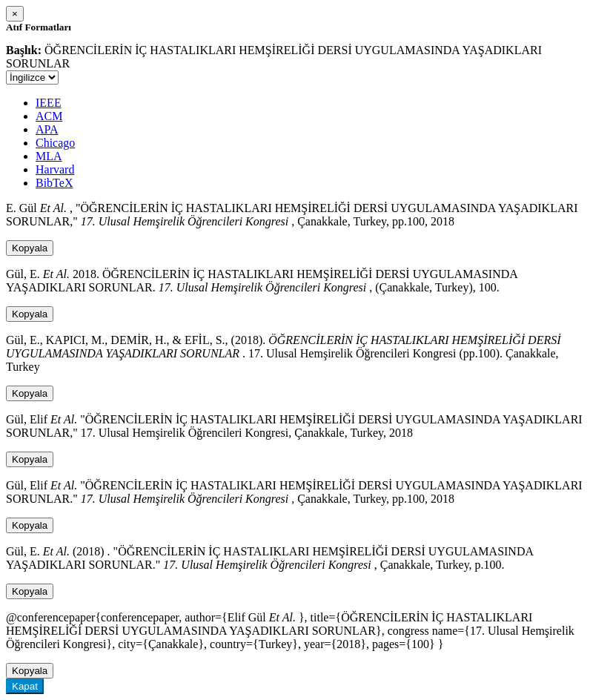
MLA (49, 156)
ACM (49, 116)
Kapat (25, 686)
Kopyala (30, 248)
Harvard (55, 169)
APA (47, 129)
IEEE (49, 103)
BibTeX (54, 183)
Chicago (55, 143)
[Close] (15, 14)
